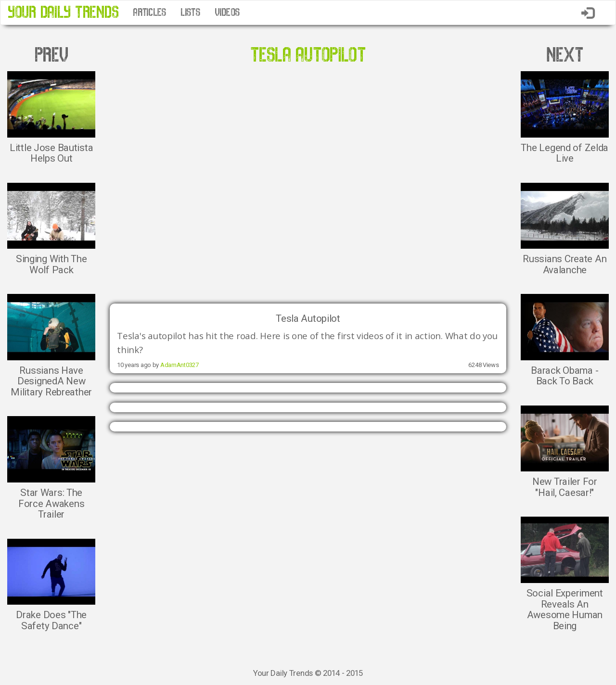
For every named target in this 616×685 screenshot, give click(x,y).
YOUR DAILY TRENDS (63, 12)
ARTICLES (149, 13)
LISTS (190, 13)
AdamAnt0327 (180, 365)
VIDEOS (227, 13)
